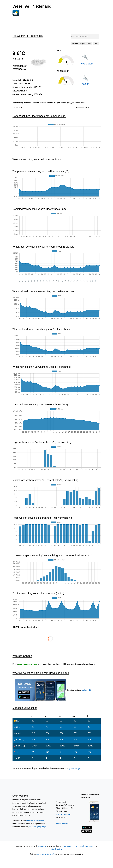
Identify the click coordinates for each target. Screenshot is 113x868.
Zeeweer (76, 846)
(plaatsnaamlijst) (75, 769)
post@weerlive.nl (62, 824)
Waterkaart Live (56, 849)
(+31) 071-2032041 (63, 814)
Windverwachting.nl (87, 846)
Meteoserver (67, 846)
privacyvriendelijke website (46, 854)
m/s (96, 44)
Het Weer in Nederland (35, 820)
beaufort (75, 44)
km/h (89, 44)
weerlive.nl (42, 846)
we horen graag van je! (38, 827)
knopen (82, 44)
